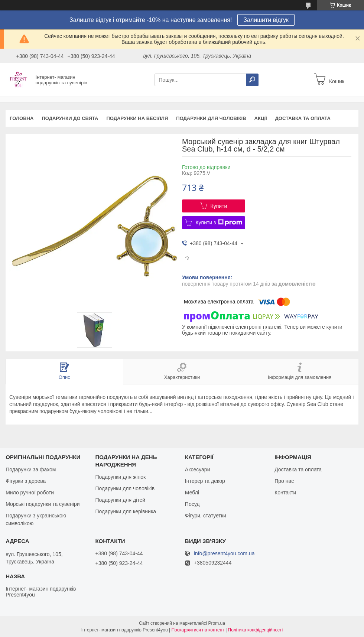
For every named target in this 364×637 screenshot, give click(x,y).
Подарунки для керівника (126, 511)
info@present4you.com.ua (224, 554)
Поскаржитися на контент (198, 630)
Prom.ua (217, 623)
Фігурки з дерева (26, 481)
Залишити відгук (266, 20)
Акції (261, 118)
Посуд (192, 504)
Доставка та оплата (303, 118)
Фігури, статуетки (206, 516)
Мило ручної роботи (30, 493)
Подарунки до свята (70, 118)
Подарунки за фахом (31, 469)
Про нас (284, 481)
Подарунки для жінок (120, 477)
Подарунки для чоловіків (211, 118)
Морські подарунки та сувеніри (43, 504)
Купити (219, 206)
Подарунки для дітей (120, 500)
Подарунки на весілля (137, 118)
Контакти (285, 493)
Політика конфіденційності (256, 630)
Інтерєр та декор (205, 481)
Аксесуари (198, 469)
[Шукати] (252, 80)
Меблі (192, 493)
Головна (22, 118)
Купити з (219, 222)
